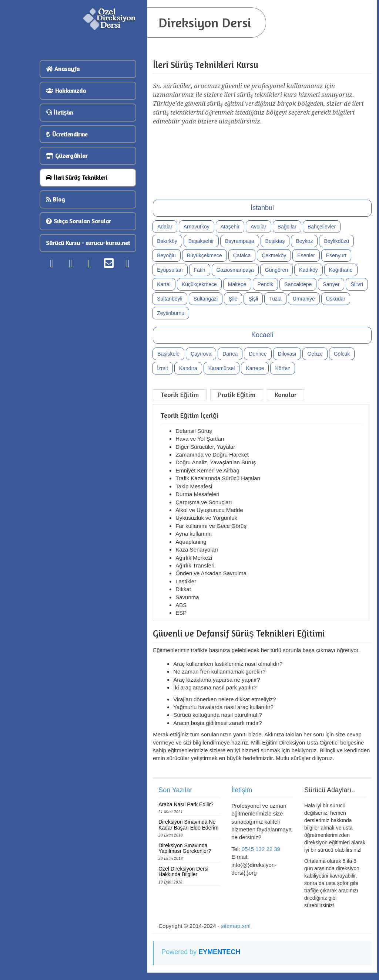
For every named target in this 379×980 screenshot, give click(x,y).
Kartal (164, 284)
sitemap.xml (236, 926)
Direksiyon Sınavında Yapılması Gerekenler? (185, 848)
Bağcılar (287, 227)
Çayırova (201, 354)
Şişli (253, 299)
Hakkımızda (66, 91)
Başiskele (168, 354)
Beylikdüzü (336, 241)
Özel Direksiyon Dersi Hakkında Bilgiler (183, 872)
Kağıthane (341, 270)
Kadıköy (308, 270)
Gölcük (342, 354)
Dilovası (287, 354)
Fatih (200, 270)
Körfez (282, 368)
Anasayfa (63, 69)
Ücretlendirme (67, 134)
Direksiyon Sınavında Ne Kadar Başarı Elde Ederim (188, 825)
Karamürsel (222, 368)
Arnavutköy (197, 227)
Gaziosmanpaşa (235, 270)
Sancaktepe (298, 284)
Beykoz (304, 241)
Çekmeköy (274, 255)
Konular (286, 394)
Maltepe (237, 284)
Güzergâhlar (67, 156)
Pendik (266, 284)
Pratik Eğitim (237, 394)
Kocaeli (262, 335)
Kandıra (188, 368)
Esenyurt (336, 255)
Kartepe (255, 368)
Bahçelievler (322, 227)
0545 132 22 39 (261, 849)
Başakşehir (201, 241)
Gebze (315, 354)
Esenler (306, 255)
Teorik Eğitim (180, 394)
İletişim (59, 112)
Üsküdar (336, 299)
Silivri (357, 284)
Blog (56, 199)
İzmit (162, 368)
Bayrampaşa (240, 241)
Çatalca (242, 255)
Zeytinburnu (171, 313)
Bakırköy (167, 241)
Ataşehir (230, 227)
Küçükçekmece (199, 284)
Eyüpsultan (170, 270)
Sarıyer (331, 284)
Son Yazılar (175, 790)
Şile (233, 299)
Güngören (276, 270)
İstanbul (262, 208)
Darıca (230, 354)
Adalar (165, 227)
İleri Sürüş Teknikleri (76, 177)
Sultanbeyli (170, 299)
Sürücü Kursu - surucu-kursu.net (88, 243)
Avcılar (259, 227)
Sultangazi (206, 299)
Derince (258, 354)
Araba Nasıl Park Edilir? (186, 804)
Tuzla (275, 299)
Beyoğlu (166, 255)
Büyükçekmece (204, 255)
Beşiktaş (275, 241)
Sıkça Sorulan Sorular (78, 221)
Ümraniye (304, 299)
